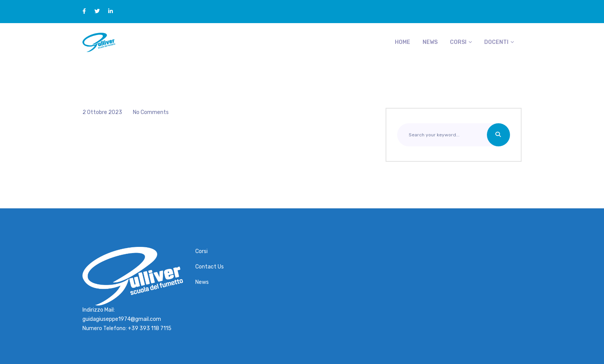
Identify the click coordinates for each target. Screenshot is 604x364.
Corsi (458, 42)
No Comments (151, 112)
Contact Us (210, 267)
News (430, 42)
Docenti (496, 42)
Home (403, 42)
